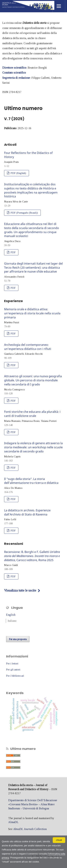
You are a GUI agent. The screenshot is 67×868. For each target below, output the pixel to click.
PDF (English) (18, 173)
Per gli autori (13, 670)
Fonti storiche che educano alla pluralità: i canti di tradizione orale (32, 414)
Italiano (12, 621)
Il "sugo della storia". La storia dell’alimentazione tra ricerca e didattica (31, 481)
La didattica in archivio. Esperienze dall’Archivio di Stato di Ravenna (27, 512)
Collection (30, 829)
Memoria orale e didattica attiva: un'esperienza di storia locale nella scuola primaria (32, 313)
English (11, 615)
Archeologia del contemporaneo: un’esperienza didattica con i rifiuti (28, 347)
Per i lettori (12, 663)
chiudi (59, 840)
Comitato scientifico (14, 73)
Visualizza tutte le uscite (20, 590)
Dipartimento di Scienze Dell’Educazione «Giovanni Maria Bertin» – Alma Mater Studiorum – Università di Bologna (33, 804)
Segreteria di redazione (16, 78)
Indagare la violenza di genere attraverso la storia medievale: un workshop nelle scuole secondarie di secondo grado (33, 447)
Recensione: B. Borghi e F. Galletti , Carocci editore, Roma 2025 (32, 556)
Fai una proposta (18, 639)
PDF (13, 252)
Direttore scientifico (14, 68)
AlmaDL (13, 822)
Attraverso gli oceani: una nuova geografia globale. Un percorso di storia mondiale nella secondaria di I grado (33, 380)
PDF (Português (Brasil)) (24, 213)
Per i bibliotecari (15, 676)
